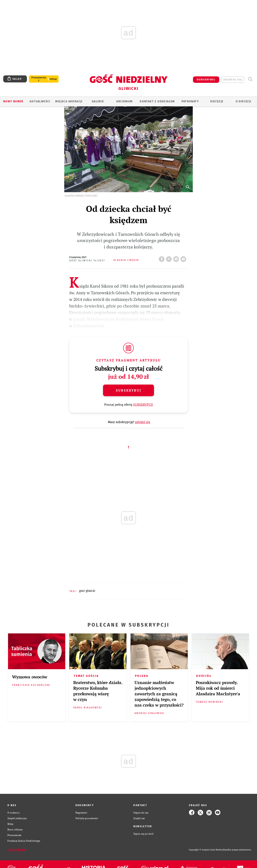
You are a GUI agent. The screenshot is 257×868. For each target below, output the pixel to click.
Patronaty (190, 101)
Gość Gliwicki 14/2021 (87, 261)
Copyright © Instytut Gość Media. (206, 850)
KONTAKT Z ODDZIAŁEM (157, 101)
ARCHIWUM (124, 101)
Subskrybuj (128, 390)
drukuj (177, 258)
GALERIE (98, 101)
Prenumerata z (39, 79)
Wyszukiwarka (250, 79)
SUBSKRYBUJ (206, 80)
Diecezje (217, 101)
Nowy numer (13, 101)
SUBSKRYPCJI (143, 404)
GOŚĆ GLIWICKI (87, 591)
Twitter (170, 258)
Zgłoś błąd (17, 850)
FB (162, 258)
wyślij (184, 258)
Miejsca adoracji (69, 101)
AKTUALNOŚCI (40, 101)
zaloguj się (233, 80)
